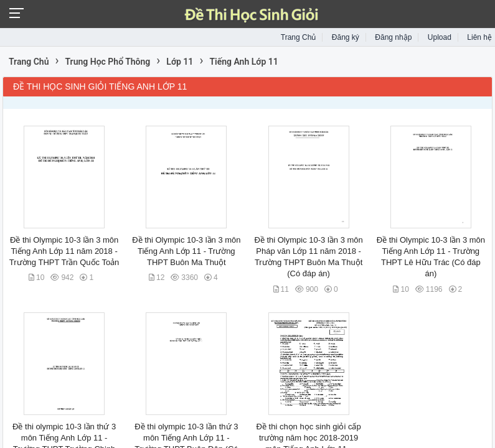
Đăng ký (346, 37)
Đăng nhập (393, 37)
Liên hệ (479, 37)
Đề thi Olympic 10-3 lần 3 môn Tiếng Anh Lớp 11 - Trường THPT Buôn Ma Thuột (186, 251)
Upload (440, 37)
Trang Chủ (299, 37)
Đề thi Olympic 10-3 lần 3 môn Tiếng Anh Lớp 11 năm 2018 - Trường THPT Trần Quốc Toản (64, 251)
